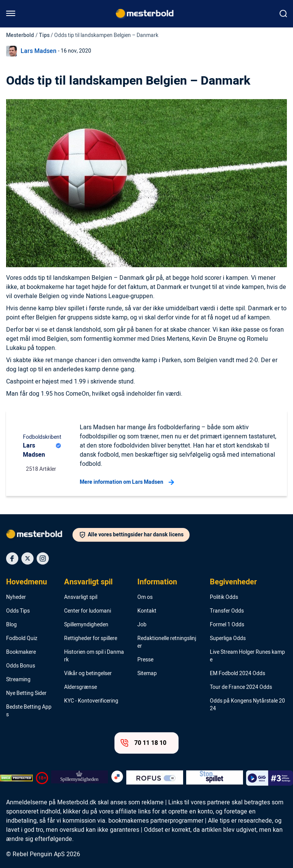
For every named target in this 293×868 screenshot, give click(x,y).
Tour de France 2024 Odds (241, 687)
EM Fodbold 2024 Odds (237, 674)
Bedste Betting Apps (29, 711)
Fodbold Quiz (22, 639)
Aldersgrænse (80, 687)
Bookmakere (21, 652)
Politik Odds (224, 597)
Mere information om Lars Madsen (127, 482)
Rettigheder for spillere (91, 639)
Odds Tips (18, 611)
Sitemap (147, 674)
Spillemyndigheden (86, 625)
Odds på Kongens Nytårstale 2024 (247, 705)
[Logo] (39, 536)
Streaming (18, 680)
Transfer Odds (227, 611)
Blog (11, 625)
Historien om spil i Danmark (94, 656)
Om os (145, 597)
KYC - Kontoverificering (91, 701)
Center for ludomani (88, 611)
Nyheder (16, 597)
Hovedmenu (27, 582)
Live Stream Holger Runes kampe (247, 656)
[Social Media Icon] (12, 558)
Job (142, 625)
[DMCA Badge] (16, 778)
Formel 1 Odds (227, 625)
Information (157, 582)
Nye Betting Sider (26, 693)
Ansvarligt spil (88, 582)
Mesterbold (20, 35)
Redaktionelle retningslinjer (167, 642)
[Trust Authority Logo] (80, 778)
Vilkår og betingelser (88, 674)
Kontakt (147, 611)
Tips (44, 35)
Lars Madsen (39, 51)
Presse (145, 660)
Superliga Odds (228, 639)
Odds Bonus (21, 666)
